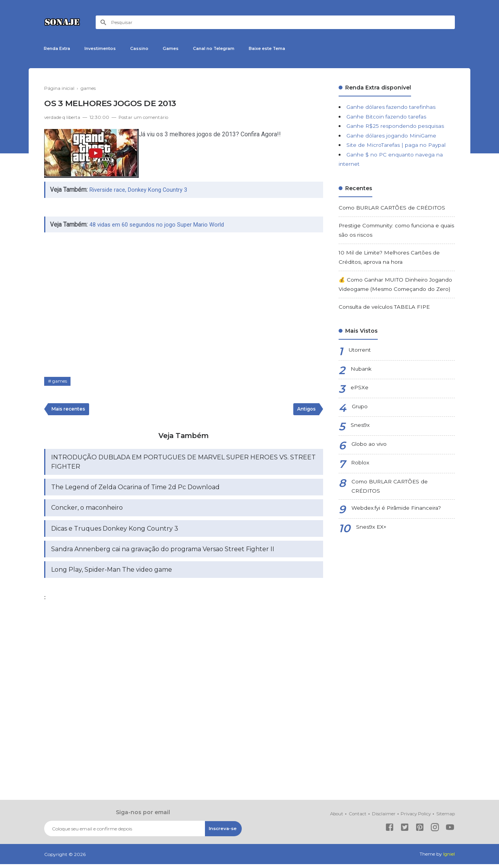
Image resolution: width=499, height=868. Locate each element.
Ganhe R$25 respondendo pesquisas (396, 127)
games (60, 383)
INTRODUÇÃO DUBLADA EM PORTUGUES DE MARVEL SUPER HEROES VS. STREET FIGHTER (183, 464)
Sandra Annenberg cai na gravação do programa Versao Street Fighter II (163, 553)
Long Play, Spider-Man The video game (112, 573)
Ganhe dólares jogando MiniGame (392, 137)
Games (185, 49)
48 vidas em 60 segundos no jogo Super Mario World (161, 226)
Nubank (361, 370)
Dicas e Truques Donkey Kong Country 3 (115, 532)
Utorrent (360, 351)
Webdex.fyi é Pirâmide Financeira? (397, 510)
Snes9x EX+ (372, 529)
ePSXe (360, 389)
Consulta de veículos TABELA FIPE (386, 308)
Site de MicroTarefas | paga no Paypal (397, 146)
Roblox (360, 464)
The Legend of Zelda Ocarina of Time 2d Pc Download (135, 490)
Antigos (305, 411)
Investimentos (107, 49)
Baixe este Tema (292, 49)
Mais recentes (69, 411)
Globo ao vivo (370, 445)
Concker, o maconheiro (87, 511)
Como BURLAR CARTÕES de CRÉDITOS (394, 209)
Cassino (151, 49)
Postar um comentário (145, 119)
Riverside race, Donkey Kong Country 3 (142, 191)
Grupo (360, 408)
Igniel (449, 858)
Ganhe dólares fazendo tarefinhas (392, 108)
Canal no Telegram (233, 49)
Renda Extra (59, 49)
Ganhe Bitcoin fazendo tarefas (387, 118)
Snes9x (360, 426)
